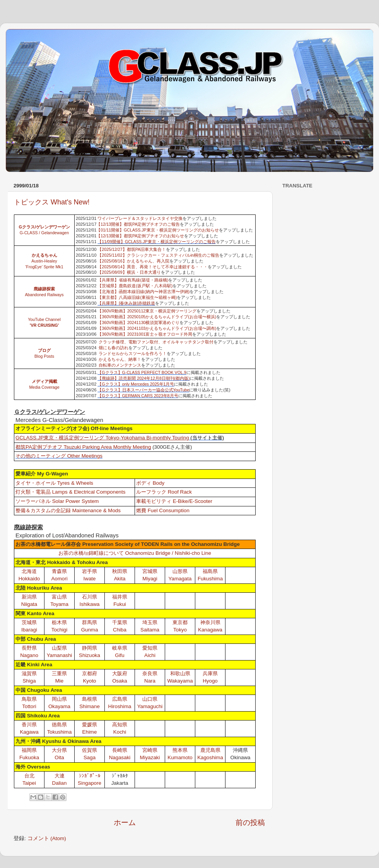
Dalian (60, 783)
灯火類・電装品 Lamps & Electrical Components (70, 492)
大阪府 (120, 673)
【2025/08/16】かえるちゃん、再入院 (133, 261)
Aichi (150, 655)
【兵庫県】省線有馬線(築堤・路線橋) (133, 280)
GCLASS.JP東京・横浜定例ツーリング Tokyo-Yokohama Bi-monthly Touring (102, 438)
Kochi (120, 732)
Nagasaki (120, 757)
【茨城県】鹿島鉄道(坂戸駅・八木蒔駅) (135, 286)
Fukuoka (29, 757)
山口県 (150, 699)
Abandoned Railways (44, 295)
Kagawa (29, 732)
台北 (29, 776)
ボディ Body (150, 483)
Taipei (29, 783)
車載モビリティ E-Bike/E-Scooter (174, 501)
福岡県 (29, 750)
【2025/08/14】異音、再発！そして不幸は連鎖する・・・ (152, 267)
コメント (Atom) (47, 838)
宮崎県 (150, 750)
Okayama (59, 706)
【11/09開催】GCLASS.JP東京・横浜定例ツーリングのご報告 (156, 242)
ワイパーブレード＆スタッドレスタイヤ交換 (140, 218)
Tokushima (60, 732)
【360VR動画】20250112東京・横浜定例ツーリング (147, 311)
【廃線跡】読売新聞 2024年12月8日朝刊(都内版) (144, 378)
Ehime (90, 732)
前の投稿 (250, 823)
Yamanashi (60, 655)
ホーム (125, 823)
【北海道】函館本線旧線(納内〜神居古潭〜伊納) (143, 292)
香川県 (29, 725)
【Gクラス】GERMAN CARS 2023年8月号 (138, 396)
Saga (90, 757)
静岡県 (90, 648)
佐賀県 (90, 750)
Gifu (120, 655)
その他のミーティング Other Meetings (59, 456)
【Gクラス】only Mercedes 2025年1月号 (136, 384)
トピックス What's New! (52, 202)
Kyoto (89, 681)
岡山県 (59, 699)
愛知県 (150, 648)
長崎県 (120, 750)
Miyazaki (150, 757)
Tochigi (60, 630)
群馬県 (90, 622)
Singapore (90, 783)
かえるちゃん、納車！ (120, 359)
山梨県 (59, 648)
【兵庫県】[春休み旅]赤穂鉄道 (126, 303)
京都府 (90, 673)
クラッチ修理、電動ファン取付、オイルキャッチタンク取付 (156, 342)
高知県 (120, 725)
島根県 (90, 699)
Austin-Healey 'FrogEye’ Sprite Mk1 (44, 261)
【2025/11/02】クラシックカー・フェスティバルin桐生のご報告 (158, 255)
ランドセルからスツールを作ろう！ (133, 353)
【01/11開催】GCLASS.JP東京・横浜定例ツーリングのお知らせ (157, 230)
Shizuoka (90, 655)
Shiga (29, 681)
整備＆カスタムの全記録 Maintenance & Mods (68, 510)
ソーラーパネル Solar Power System (57, 501)
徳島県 (59, 725)
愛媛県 (90, 725)
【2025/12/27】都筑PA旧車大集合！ (132, 249)
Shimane (90, 706)
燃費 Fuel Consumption (163, 510)
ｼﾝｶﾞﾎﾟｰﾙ (90, 776)
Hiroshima (120, 706)
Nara (150, 681)
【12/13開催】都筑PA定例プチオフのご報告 (138, 224)
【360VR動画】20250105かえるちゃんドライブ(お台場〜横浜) (157, 317)
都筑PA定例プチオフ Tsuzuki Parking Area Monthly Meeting (83, 447)
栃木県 (59, 622)
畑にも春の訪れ (114, 348)
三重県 (59, 673)
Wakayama (180, 681)
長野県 (29, 648)
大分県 (59, 750)
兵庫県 (210, 673)
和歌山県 (180, 673)
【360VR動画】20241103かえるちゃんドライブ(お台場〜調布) (157, 328)
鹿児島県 (210, 750)
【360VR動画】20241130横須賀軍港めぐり (138, 322)
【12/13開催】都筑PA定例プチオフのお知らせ (140, 236)
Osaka (120, 681)
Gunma (90, 630)
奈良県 (150, 673)
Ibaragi (29, 630)
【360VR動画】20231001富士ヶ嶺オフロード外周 (145, 334)
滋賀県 (29, 673)
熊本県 (180, 750)
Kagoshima (210, 757)
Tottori (29, 706)
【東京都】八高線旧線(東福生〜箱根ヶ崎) (137, 297)
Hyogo (210, 681)
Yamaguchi (150, 706)
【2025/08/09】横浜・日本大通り (129, 272)
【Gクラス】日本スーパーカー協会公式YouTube (143, 390)
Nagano (29, 655)
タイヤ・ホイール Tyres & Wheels (54, 483)
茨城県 (29, 622)
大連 (60, 776)
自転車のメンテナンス (120, 365)
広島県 (120, 699)
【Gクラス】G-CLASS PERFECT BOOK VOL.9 (142, 372)
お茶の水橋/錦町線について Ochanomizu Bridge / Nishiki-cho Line (135, 553)
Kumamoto (180, 757)
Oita (59, 757)
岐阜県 (120, 648)
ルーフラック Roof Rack (164, 492)
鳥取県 (29, 699)
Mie (59, 681)
